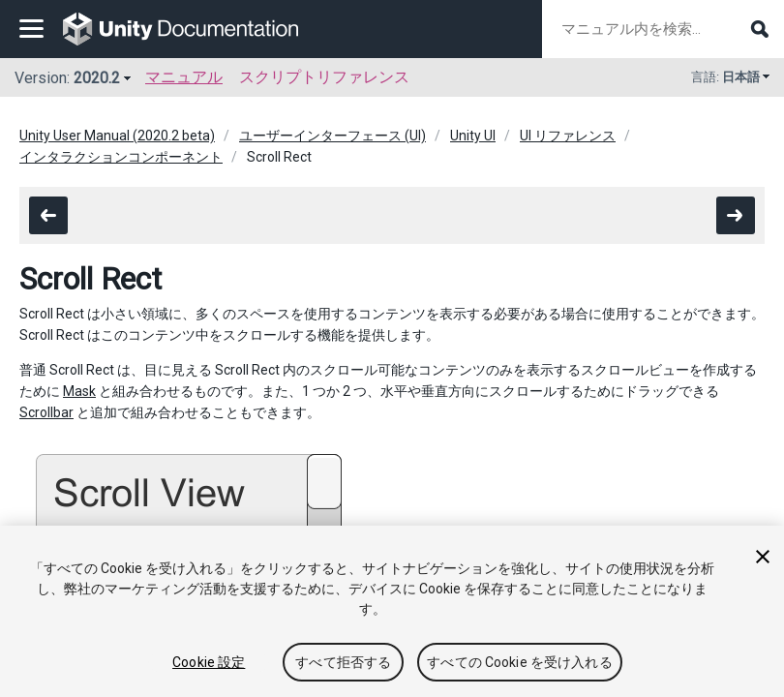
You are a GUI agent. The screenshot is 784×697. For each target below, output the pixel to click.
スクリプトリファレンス (324, 77)
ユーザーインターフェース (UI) (332, 136)
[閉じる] (763, 557)
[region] (392, 611)
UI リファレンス (568, 136)
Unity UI (473, 136)
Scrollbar (46, 412)
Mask (79, 391)
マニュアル (184, 77)
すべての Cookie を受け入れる (520, 662)
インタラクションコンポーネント (121, 157)
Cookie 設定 (209, 662)
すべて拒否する (343, 662)
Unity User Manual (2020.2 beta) (117, 136)
